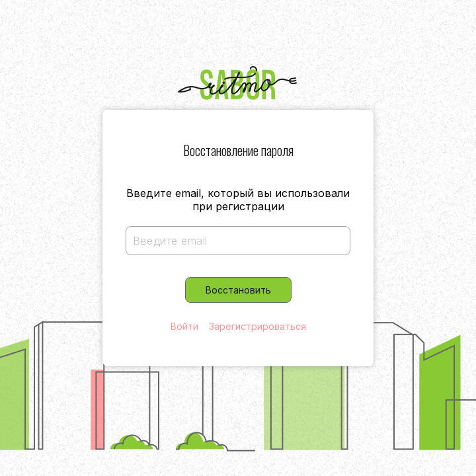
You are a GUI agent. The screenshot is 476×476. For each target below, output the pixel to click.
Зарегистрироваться (258, 326)
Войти (184, 326)
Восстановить (238, 290)
